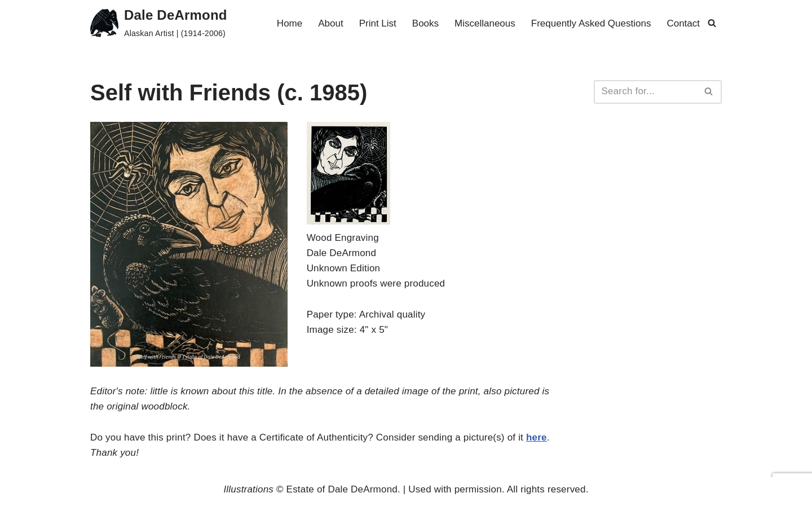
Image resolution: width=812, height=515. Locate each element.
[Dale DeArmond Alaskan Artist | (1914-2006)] (159, 23)
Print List (378, 23)
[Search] (712, 23)
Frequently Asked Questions (591, 23)
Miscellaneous (485, 23)
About (330, 23)
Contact (683, 23)
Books (425, 23)
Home (290, 23)
